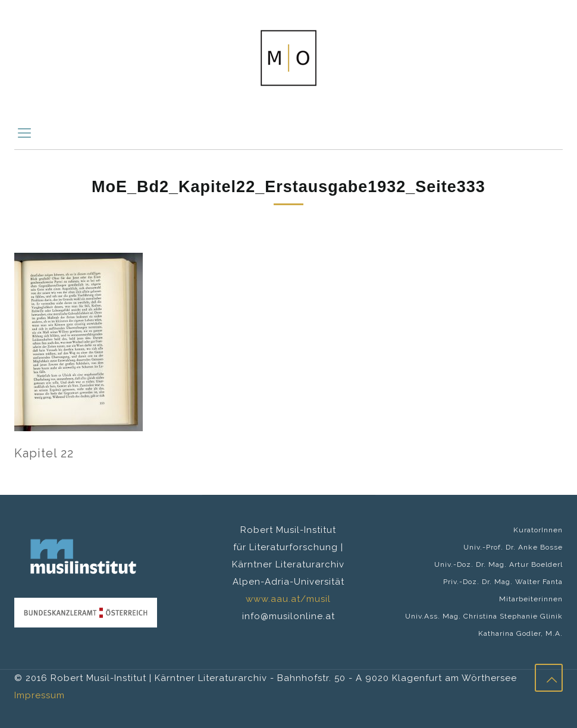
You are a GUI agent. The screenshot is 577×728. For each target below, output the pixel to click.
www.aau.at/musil (288, 599)
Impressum (40, 695)
